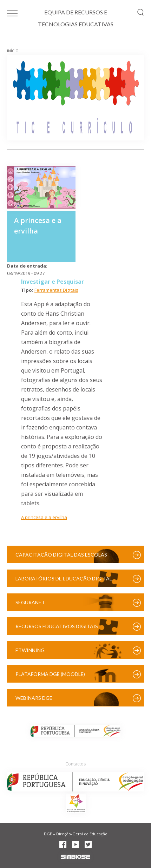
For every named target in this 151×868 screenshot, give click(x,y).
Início (13, 51)
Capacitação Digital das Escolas (61, 555)
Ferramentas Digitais (56, 290)
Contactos (75, 764)
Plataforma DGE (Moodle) (50, 674)
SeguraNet (30, 602)
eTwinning (30, 650)
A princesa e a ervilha (44, 517)
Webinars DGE (34, 698)
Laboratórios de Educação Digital (64, 578)
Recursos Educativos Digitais (57, 626)
